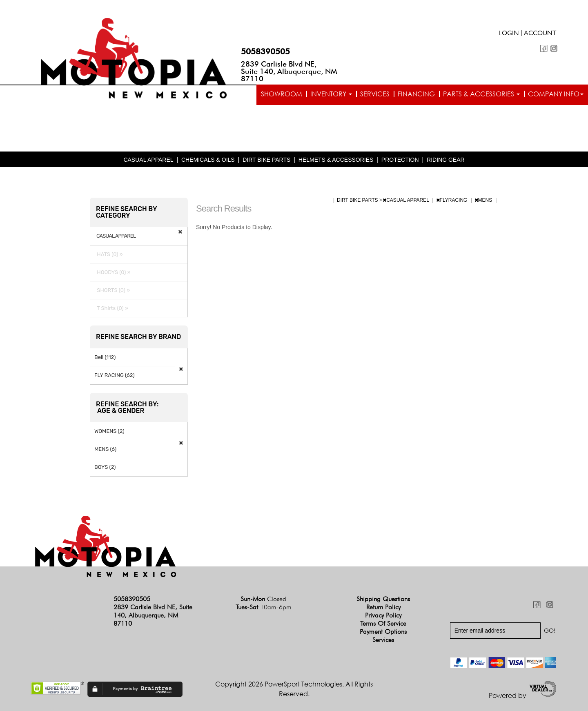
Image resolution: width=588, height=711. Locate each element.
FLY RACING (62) (115, 375)
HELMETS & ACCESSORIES (336, 160)
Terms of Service (383, 623)
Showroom (282, 94)
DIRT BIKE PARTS (266, 160)
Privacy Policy (383, 615)
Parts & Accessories (481, 94)
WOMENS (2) (109, 431)
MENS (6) (105, 449)
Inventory (331, 94)
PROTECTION (400, 160)
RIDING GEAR (446, 160)
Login (509, 34)
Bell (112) (105, 357)
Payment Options (383, 632)
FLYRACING (452, 200)
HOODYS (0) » (112, 272)
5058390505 (265, 51)
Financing (416, 94)
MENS (484, 200)
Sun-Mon (263, 599)
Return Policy (383, 607)
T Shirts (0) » (111, 308)
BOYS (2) (105, 467)
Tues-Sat (264, 607)
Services (375, 94)
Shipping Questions (383, 599)
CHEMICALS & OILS (208, 160)
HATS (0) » (109, 254)
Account (540, 34)
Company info (556, 94)
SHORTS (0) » (112, 290)
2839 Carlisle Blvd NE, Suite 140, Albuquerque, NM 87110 (289, 71)
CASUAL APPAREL (148, 160)
